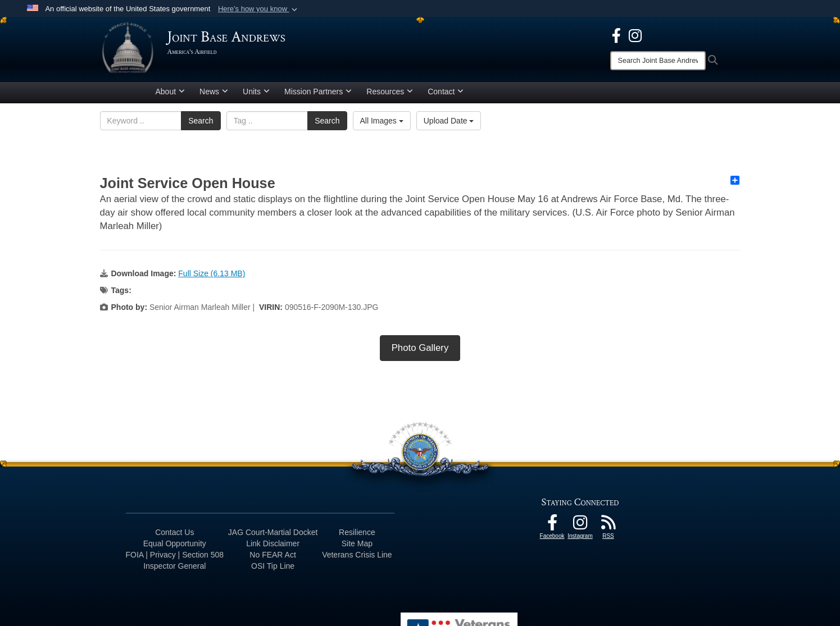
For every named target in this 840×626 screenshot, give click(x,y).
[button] (259, 9)
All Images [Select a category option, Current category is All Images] (382, 121)
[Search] (658, 61)
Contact (446, 92)
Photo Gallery (420, 348)
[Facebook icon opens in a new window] (616, 35)
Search (201, 121)
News (214, 92)
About (171, 92)
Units (256, 92)
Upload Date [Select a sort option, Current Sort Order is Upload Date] (449, 121)
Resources (390, 92)
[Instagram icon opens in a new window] (635, 35)
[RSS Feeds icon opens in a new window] (609, 526)
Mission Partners (318, 92)
